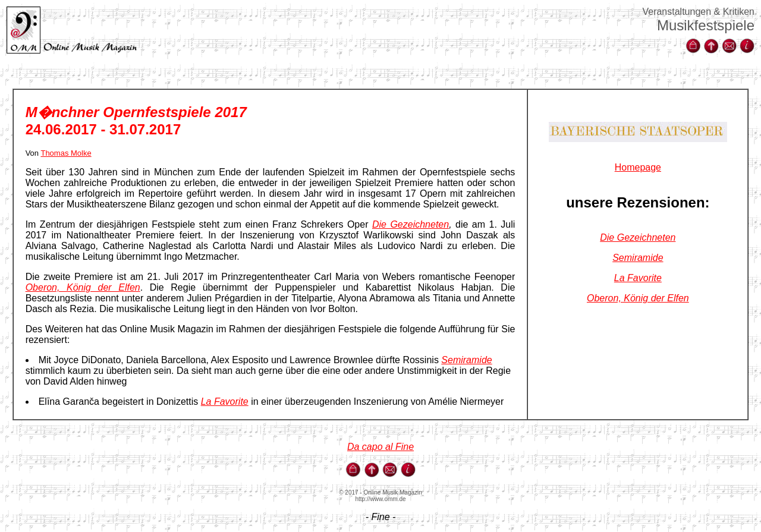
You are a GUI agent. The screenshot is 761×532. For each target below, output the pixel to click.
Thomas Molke (66, 153)
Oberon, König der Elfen (83, 287)
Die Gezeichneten (411, 224)
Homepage (638, 167)
